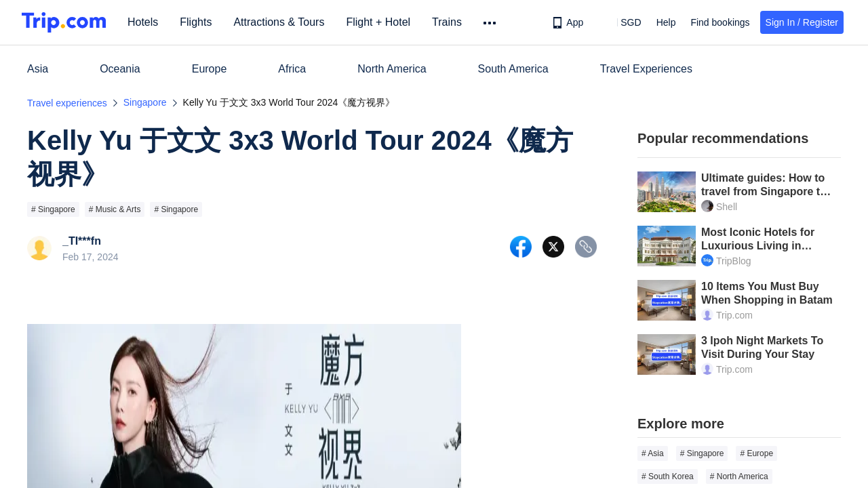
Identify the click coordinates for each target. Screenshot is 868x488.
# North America (739, 476)
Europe (210, 69)
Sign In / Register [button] (802, 22)
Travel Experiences (646, 69)
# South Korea (668, 476)
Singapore (145, 102)
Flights (196, 22)
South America (513, 69)
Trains (447, 22)
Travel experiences (67, 103)
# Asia (653, 453)
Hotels (143, 22)
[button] (621, 22)
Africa (292, 69)
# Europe (756, 453)
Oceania (120, 69)
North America (392, 69)
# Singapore (53, 209)
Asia (38, 69)
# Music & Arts (115, 209)
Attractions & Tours (279, 22)
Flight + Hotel (378, 22)
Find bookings (720, 22)
